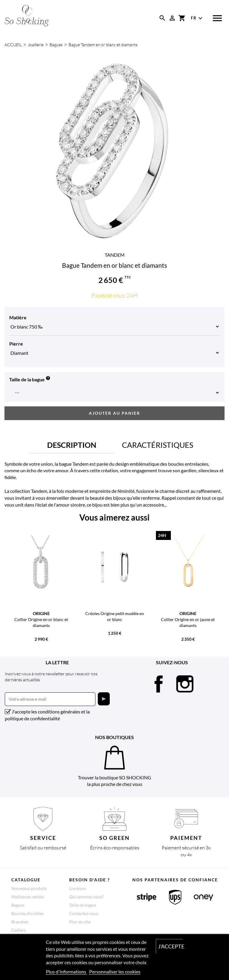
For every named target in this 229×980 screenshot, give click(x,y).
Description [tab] (72, 445)
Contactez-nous (84, 913)
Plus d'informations (66, 972)
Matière (18, 317)
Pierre (16, 344)
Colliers (19, 930)
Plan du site (80, 922)
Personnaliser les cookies (115, 972)
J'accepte (171, 946)
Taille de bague (83, 905)
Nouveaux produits (29, 888)
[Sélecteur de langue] (197, 18)
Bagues (18, 905)
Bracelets (20, 922)
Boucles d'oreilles (27, 913)
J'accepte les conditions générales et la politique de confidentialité (47, 715)
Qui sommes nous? (86, 897)
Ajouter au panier (114, 413)
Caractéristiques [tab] (158, 445)
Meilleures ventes (28, 897)
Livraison (78, 888)
